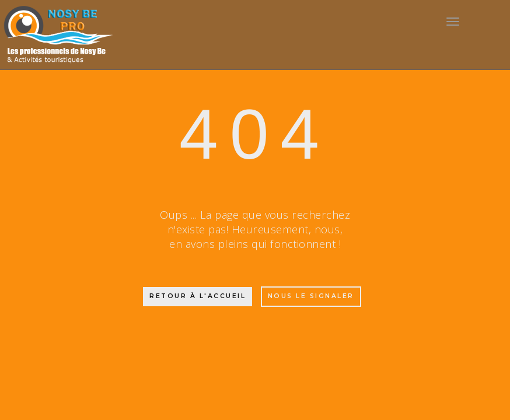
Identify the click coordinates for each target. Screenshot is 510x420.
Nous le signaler (311, 296)
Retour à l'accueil (198, 296)
